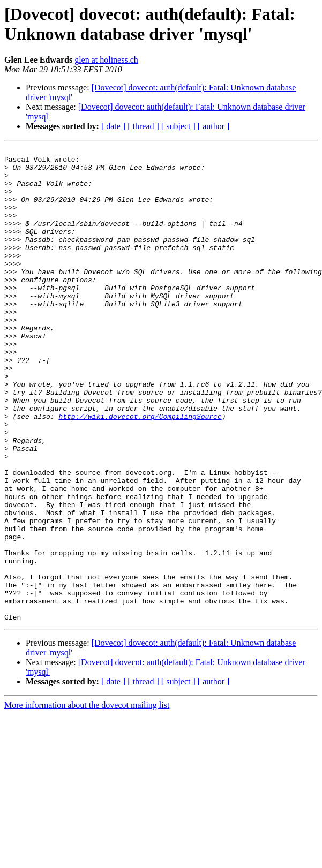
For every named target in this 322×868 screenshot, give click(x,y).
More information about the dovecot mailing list (87, 800)
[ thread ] (143, 126)
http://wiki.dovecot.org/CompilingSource (140, 471)
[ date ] (113, 126)
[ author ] (214, 126)
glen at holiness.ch (106, 60)
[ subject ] (178, 126)
